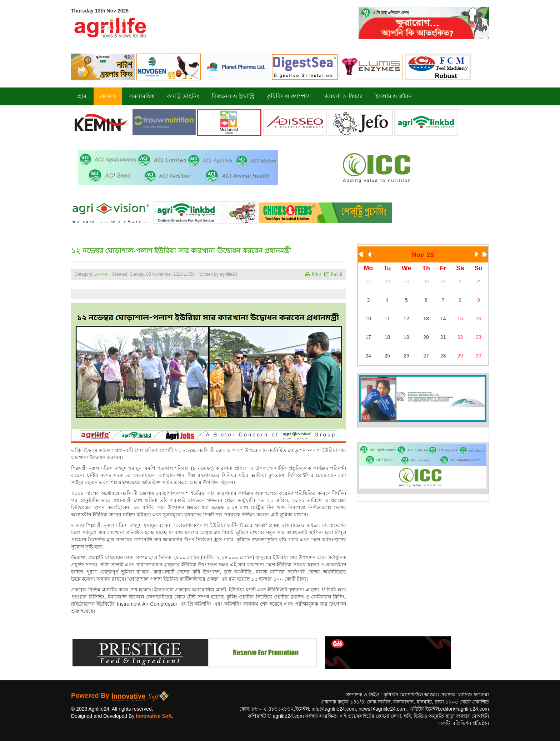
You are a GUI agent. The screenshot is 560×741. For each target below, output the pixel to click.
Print (316, 274)
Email (336, 274)
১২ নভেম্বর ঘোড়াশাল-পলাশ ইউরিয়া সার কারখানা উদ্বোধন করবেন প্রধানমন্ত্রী (181, 251)
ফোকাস (101, 274)
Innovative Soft (154, 716)
